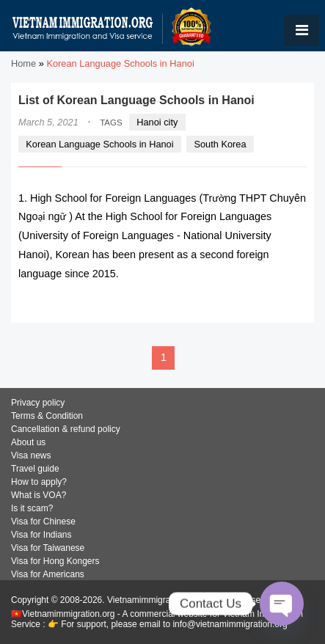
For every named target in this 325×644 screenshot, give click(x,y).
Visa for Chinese (43, 522)
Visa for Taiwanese (48, 548)
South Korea (220, 144)
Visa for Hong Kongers (55, 561)
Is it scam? (32, 508)
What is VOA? (39, 495)
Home (23, 63)
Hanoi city (157, 122)
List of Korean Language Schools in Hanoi (136, 100)
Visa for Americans (48, 574)
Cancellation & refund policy (66, 429)
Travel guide (35, 469)
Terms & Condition (47, 416)
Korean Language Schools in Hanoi (99, 144)
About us (28, 442)
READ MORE (262, 303)
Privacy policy (38, 403)
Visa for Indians (41, 535)
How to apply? (39, 482)
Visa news (31, 455)
